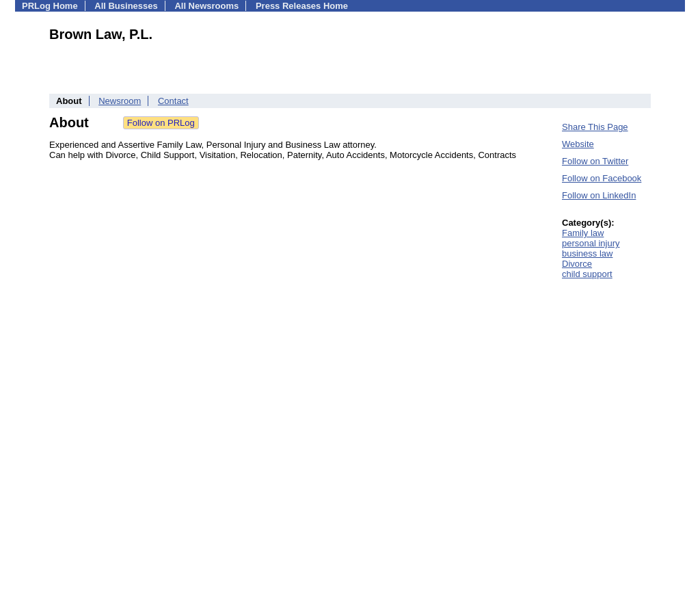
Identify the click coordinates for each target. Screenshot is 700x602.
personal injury (591, 243)
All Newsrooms (206, 6)
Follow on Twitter (595, 161)
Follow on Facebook (602, 178)
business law (587, 253)
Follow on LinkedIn (599, 195)
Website (578, 144)
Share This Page (595, 127)
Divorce (577, 264)
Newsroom (120, 101)
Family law (583, 233)
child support (587, 274)
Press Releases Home (302, 6)
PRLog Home (50, 6)
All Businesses (126, 6)
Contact (173, 101)
